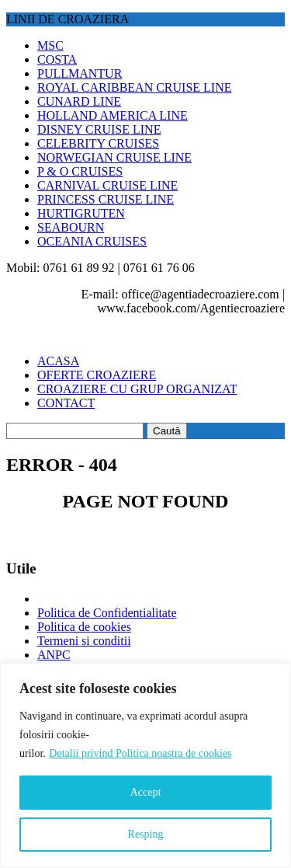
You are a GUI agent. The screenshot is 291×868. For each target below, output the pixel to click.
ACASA (58, 361)
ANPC (54, 655)
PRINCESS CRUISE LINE (106, 199)
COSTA (57, 59)
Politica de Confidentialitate (107, 613)
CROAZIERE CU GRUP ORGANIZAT (137, 389)
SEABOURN (71, 227)
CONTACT (66, 403)
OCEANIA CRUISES (92, 241)
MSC (50, 45)
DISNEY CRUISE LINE (99, 129)
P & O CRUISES (80, 171)
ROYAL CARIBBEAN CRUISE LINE (135, 87)
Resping (146, 834)
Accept (146, 792)
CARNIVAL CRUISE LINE (107, 185)
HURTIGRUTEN (81, 213)
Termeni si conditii (84, 641)
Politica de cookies (84, 627)
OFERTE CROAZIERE (97, 375)
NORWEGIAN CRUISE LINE (114, 157)
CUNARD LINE (79, 101)
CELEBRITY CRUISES (98, 143)
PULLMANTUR (80, 73)
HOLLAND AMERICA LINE (113, 115)
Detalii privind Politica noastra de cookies (140, 753)
